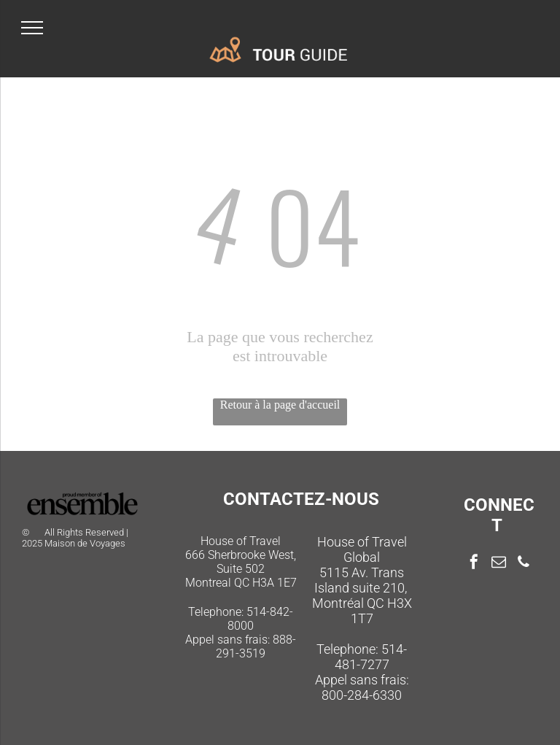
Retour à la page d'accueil (280, 405)
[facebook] (474, 564)
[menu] (32, 28)
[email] (499, 564)
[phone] (524, 564)
